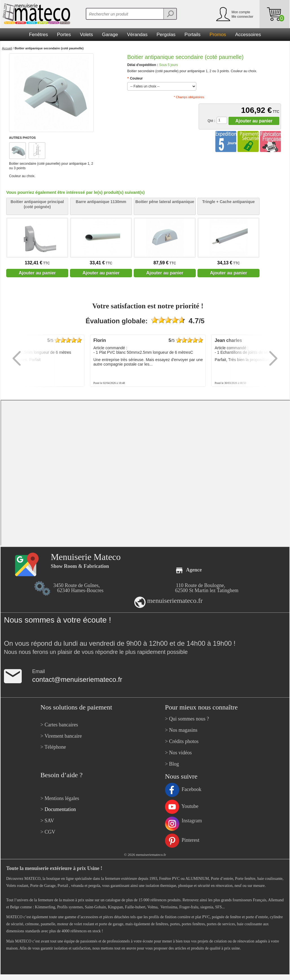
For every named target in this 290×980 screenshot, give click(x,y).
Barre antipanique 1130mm (101, 202)
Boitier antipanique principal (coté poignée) (37, 204)
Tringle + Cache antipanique (229, 202)
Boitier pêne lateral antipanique (165, 202)
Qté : (211, 121)
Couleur (135, 78)
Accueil (7, 48)
